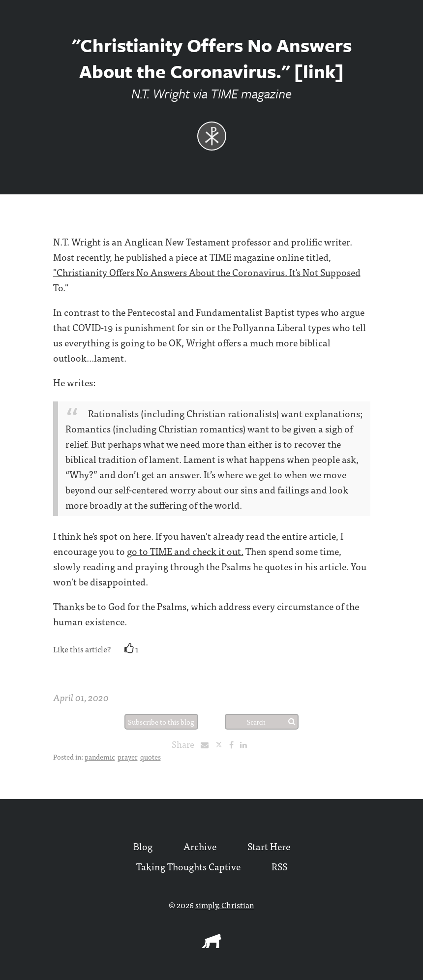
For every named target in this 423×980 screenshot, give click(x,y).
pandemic (100, 757)
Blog (143, 846)
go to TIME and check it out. (185, 551)
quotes (151, 757)
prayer (128, 757)
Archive (200, 846)
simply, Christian (225, 905)
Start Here (269, 846)
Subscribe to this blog (161, 722)
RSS (279, 866)
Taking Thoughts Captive (188, 866)
